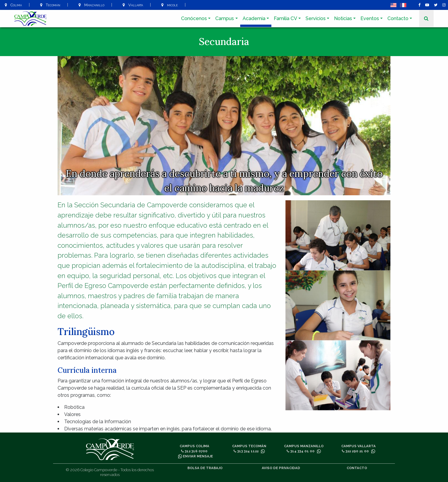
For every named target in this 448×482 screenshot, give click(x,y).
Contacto (398, 18)
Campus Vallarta (358, 446)
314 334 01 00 (301, 451)
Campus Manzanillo (304, 446)
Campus (225, 18)
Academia (254, 18)
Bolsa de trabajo (205, 468)
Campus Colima (194, 446)
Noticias (343, 18)
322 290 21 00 (355, 451)
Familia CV (285, 18)
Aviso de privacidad (281, 468)
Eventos (370, 18)
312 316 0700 (194, 451)
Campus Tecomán (249, 446)
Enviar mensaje (196, 456)
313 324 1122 (246, 451)
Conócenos (194, 18)
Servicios (316, 18)
